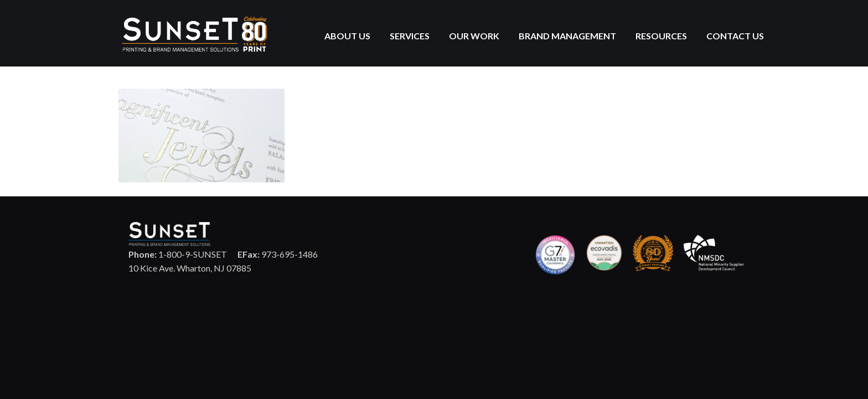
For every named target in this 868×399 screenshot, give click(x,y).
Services (410, 36)
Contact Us (735, 36)
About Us (347, 36)
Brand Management (567, 36)
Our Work (474, 36)
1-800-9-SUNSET (178, 254)
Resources (661, 36)
